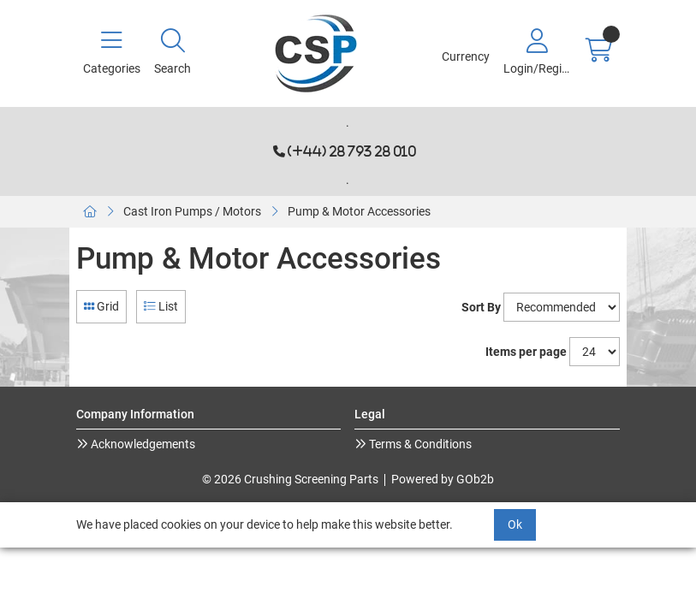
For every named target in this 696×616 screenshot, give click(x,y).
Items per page (526, 352)
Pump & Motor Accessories (359, 211)
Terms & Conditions (419, 444)
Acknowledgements (142, 444)
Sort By (481, 307)
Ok (515, 524)
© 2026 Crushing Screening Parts (290, 479)
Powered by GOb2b (443, 479)
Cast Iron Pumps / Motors (192, 211)
